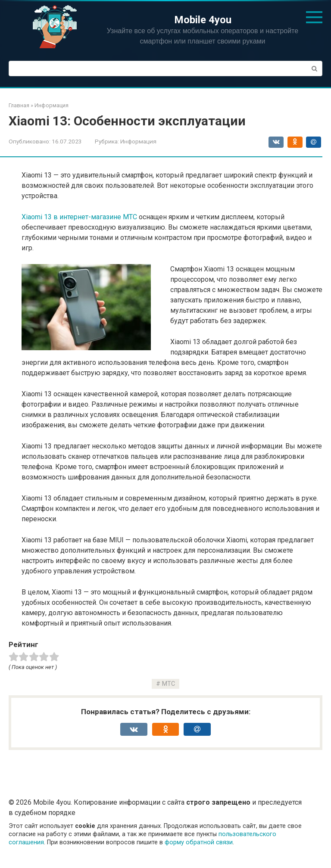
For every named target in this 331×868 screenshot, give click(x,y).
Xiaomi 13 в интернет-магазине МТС (79, 217)
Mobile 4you (203, 20)
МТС (169, 684)
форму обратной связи (199, 842)
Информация (138, 141)
